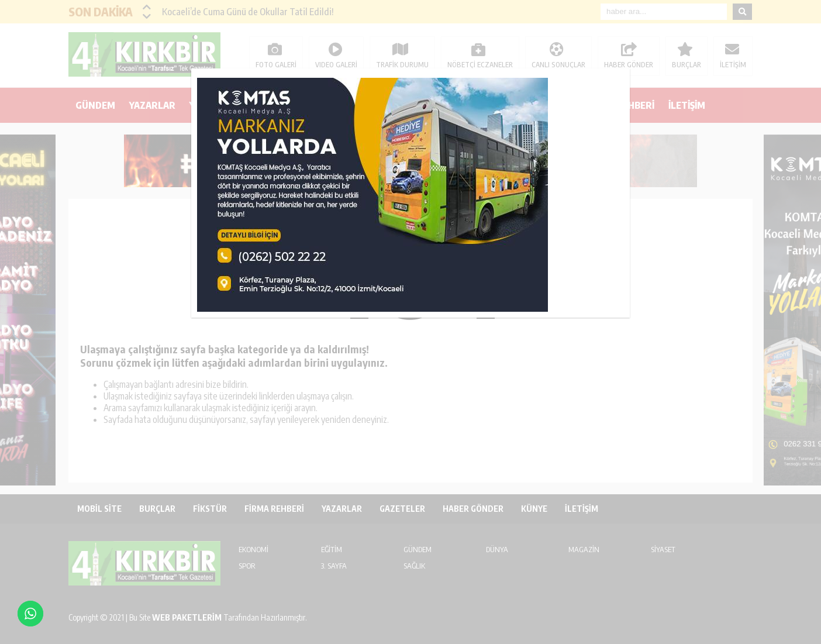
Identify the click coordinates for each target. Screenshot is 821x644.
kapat (626, 73)
